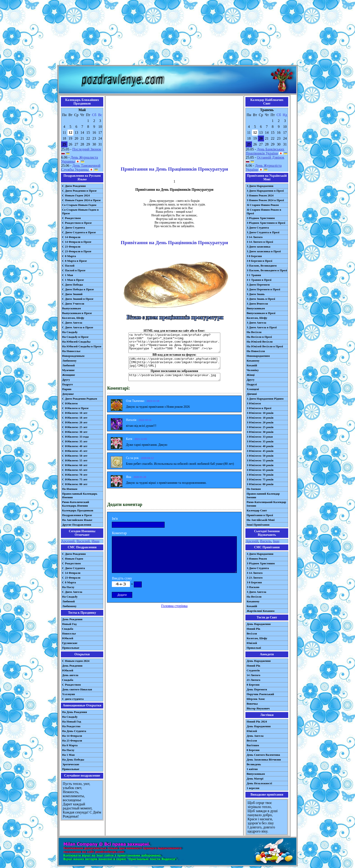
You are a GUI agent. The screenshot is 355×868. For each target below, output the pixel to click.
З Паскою (253, 587)
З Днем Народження (260, 186)
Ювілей (252, 643)
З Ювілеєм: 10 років (260, 413)
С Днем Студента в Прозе (79, 232)
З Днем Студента (258, 228)
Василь (266, 541)
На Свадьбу (70, 332)
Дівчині (252, 394)
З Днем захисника (258, 247)
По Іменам (254, 489)
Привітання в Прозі (260, 515)
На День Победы (73, 759)
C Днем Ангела (72, 592)
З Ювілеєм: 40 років (260, 446)
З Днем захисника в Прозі (264, 251)
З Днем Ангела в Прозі (262, 327)
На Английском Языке (77, 520)
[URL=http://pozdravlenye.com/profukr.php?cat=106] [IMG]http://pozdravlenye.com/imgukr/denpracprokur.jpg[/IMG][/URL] (174, 363)
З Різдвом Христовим (261, 218)
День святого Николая (77, 689)
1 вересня (253, 788)
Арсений (68, 541)
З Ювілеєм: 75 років (260, 479)
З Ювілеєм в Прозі (259, 408)
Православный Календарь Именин (80, 495)
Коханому (253, 361)
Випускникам (256, 308)
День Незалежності (259, 783)
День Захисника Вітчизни (264, 759)
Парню (67, 389)
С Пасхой (68, 266)
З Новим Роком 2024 (260, 195)
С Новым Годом (73, 559)
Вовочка (252, 704)
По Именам (70, 489)
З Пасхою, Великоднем (262, 266)
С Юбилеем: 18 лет (75, 418)
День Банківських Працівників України (265, 151)
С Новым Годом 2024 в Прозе (81, 200)
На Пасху (68, 587)
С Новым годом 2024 (76, 661)
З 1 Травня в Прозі (259, 280)
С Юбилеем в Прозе (75, 408)
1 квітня (252, 769)
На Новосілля (256, 351)
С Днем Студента (73, 228)
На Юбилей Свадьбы (76, 342)
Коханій (252, 365)
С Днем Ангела (72, 323)
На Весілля (254, 332)
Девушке (68, 394)
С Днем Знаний (72, 294)
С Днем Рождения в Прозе (79, 191)
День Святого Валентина (263, 755)
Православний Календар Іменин (263, 495)
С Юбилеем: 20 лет (75, 422)
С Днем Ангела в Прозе (78, 327)
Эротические (71, 764)
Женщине (68, 375)
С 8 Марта (69, 256)
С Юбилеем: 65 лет (75, 470)
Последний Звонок (87, 149)
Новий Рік (253, 629)
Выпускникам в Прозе (77, 313)
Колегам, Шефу (257, 318)
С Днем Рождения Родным (80, 399)
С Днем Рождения (74, 186)
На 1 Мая (68, 755)
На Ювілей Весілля (260, 342)
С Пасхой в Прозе (74, 270)
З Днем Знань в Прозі (261, 299)
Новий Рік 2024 (257, 721)
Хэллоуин (68, 694)
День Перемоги (257, 689)
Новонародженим (258, 356)
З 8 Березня (254, 256)
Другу (66, 380)
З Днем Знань (256, 294)
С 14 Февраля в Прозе (77, 242)
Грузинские (70, 643)
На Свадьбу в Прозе (75, 337)
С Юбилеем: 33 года (75, 437)
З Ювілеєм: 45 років (260, 451)
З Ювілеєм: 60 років (260, 465)
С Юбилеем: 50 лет (75, 456)
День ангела (70, 675)
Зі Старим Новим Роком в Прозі (264, 211)
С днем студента (73, 699)
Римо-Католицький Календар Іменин (266, 504)
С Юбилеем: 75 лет (75, 479)
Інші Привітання (258, 525)
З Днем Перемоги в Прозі (263, 289)
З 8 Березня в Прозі (259, 261)
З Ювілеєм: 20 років (260, 422)
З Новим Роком (257, 559)
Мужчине (68, 370)
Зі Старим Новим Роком (263, 205)
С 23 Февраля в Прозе (77, 251)
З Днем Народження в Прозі (265, 191)
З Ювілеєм (254, 403)
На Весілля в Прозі (259, 337)
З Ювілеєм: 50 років (260, 456)
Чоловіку (253, 370)
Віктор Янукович (258, 708)
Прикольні (254, 648)
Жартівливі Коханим (260, 611)
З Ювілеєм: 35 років (260, 441)
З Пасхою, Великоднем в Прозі (267, 270)
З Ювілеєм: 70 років (260, 475)
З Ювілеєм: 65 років (260, 470)
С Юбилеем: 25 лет (75, 427)
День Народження (259, 624)
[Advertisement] (177, 33)
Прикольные (71, 648)
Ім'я (115, 519)
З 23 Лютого (255, 578)
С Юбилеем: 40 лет (75, 446)
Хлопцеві (253, 389)
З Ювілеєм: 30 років (260, 432)
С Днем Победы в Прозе (78, 289)
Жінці (251, 375)
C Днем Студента (73, 568)
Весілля (252, 633)
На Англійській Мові (261, 520)
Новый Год (69, 624)
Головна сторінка (174, 606)
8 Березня (253, 685)
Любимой (68, 365)
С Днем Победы (72, 285)
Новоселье (69, 633)
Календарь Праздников (78, 510)
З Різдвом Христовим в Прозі (266, 223)
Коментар (119, 533)
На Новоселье (71, 351)
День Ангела (255, 736)
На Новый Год (72, 721)
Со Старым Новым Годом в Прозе (80, 211)
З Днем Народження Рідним (265, 399)
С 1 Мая (67, 275)
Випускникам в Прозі (261, 313)
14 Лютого (253, 675)
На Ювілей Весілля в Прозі (265, 346)
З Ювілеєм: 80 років (260, 484)
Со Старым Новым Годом (79, 205)
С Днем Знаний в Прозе (78, 299)
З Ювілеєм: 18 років (260, 418)
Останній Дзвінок (271, 157)
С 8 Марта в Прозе (74, 261)
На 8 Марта (70, 745)
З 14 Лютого (255, 237)
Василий (83, 541)
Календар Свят (257, 510)
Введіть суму (122, 578)
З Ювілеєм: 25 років (260, 427)
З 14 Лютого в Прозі (260, 242)
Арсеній (252, 541)
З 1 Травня (254, 275)
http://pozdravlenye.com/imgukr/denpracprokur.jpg (174, 377)
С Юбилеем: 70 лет (75, 475)
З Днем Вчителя (257, 304)
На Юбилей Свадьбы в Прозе (82, 346)
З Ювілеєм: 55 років (260, 460)
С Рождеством (71, 218)
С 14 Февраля (71, 237)
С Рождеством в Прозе (77, 223)
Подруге (67, 384)
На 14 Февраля (72, 736)
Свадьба (68, 629)
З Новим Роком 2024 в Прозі (265, 200)
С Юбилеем (70, 403)
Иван (95, 541)
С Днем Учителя (73, 304)
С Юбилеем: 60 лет (75, 465)
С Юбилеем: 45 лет (75, 451)
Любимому (69, 361)
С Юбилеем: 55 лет (75, 460)
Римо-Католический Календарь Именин (76, 504)
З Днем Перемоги (258, 285)
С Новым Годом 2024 (76, 195)
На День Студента (74, 731)
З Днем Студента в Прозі (263, 232)
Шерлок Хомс (256, 699)
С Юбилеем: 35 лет (75, 441)
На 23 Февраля (72, 740)
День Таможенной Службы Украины (81, 168)
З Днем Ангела (256, 323)
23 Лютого (253, 680)
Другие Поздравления (77, 525)
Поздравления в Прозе (77, 515)
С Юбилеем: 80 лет (75, 484)
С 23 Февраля (71, 247)
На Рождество (71, 726)
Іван (276, 541)
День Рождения (72, 619)
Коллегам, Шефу (73, 318)
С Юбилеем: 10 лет (75, 413)
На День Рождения (74, 712)
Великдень (254, 764)
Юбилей (68, 638)
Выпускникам (71, 308)
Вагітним (253, 745)
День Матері (255, 779)
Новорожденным (73, 356)
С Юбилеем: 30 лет (75, 432)
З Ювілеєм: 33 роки (260, 437)
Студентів (253, 670)
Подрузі (252, 384)
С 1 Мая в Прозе (73, 280)
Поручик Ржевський (260, 694)
